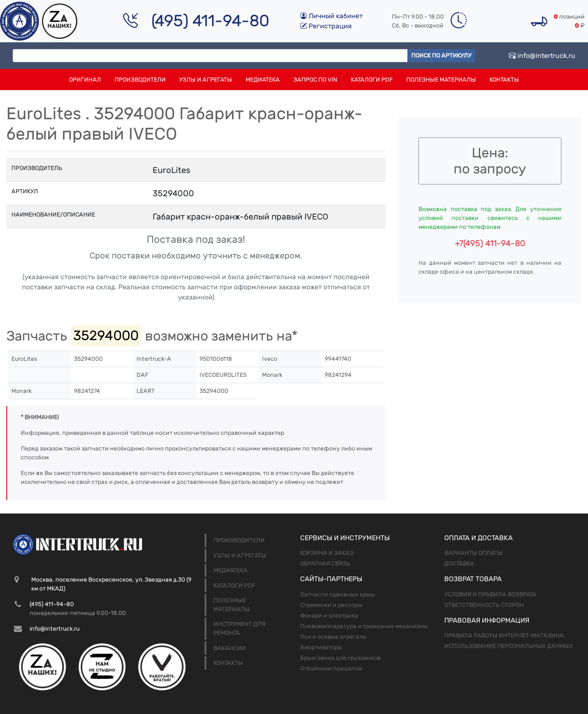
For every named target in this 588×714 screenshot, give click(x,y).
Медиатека (263, 80)
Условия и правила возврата (490, 595)
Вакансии (230, 648)
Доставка (459, 564)
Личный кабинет (331, 16)
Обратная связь (325, 564)
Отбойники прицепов (331, 669)
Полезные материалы (441, 80)
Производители (140, 80)
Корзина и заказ (327, 553)
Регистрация (326, 26)
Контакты (504, 80)
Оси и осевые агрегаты (333, 637)
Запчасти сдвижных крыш (338, 595)
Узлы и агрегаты (206, 80)
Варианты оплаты (473, 553)
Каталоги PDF (372, 80)
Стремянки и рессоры (331, 605)
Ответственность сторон (484, 605)
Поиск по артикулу (441, 56)
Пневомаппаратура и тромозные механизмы (364, 626)
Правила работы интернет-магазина (504, 636)
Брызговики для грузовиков (340, 658)
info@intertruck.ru (542, 56)
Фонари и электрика (329, 616)
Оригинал (85, 80)
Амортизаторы (321, 647)
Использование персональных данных (509, 646)
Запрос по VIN (315, 80)
